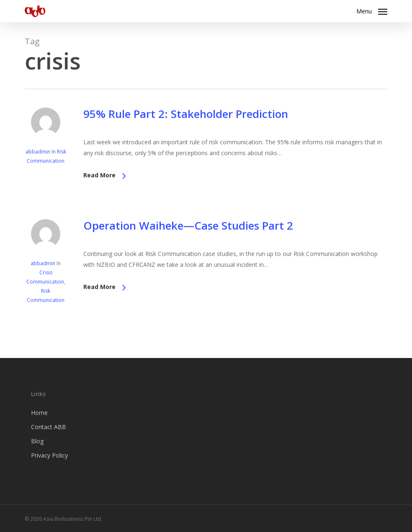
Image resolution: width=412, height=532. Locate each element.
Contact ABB (49, 427)
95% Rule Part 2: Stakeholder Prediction (186, 114)
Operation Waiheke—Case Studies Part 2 (188, 225)
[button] (372, 10)
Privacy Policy (49, 455)
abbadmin (38, 152)
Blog (37, 441)
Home (39, 413)
